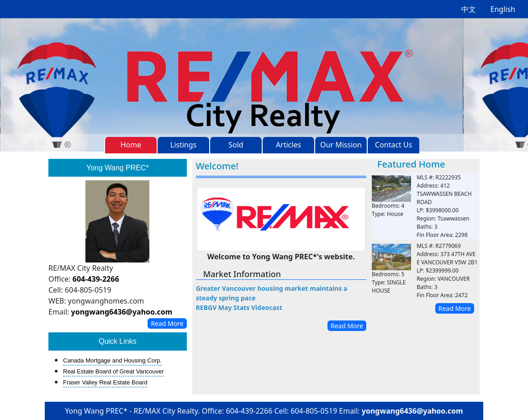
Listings (183, 145)
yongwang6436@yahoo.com (122, 312)
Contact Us (393, 145)
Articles (288, 145)
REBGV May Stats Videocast (239, 307)
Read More (167, 323)
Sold (236, 145)
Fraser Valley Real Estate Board (105, 382)
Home (131, 145)
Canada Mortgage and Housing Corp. (112, 360)
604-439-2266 (96, 279)
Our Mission (341, 145)
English (503, 9)
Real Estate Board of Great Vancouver (114, 371)
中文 (469, 9)
